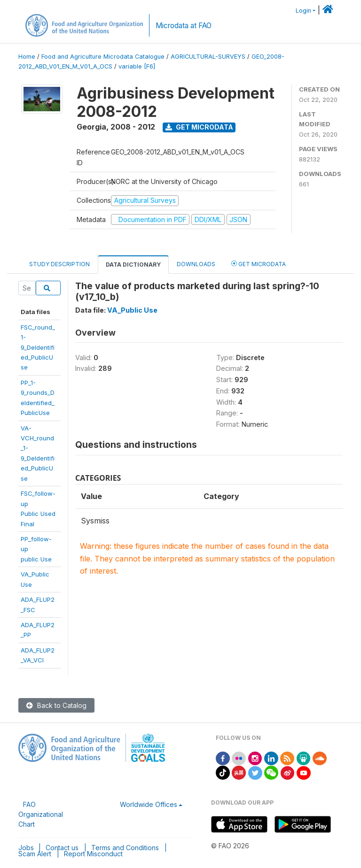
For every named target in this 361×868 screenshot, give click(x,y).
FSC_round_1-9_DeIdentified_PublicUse (38, 347)
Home (27, 57)
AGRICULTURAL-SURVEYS (208, 57)
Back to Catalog (56, 705)
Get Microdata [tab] (259, 264)
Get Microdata (199, 127)
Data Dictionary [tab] (133, 265)
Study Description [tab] (59, 264)
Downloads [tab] (196, 264)
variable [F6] (137, 66)
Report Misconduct (93, 854)
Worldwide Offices (149, 804)
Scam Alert (35, 854)
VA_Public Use (132, 310)
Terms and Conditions (125, 848)
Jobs (26, 848)
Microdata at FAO (184, 26)
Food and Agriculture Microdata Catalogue (103, 57)
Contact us (62, 848)
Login (303, 11)
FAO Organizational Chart (41, 814)
